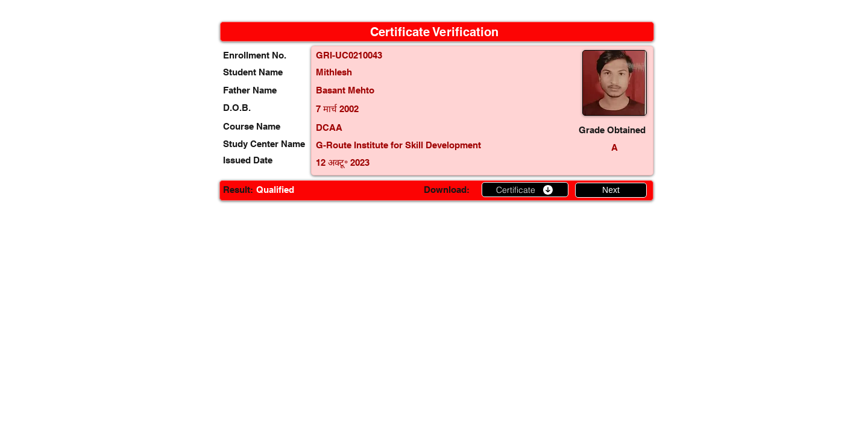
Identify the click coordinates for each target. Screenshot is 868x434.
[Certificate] (525, 190)
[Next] (611, 190)
